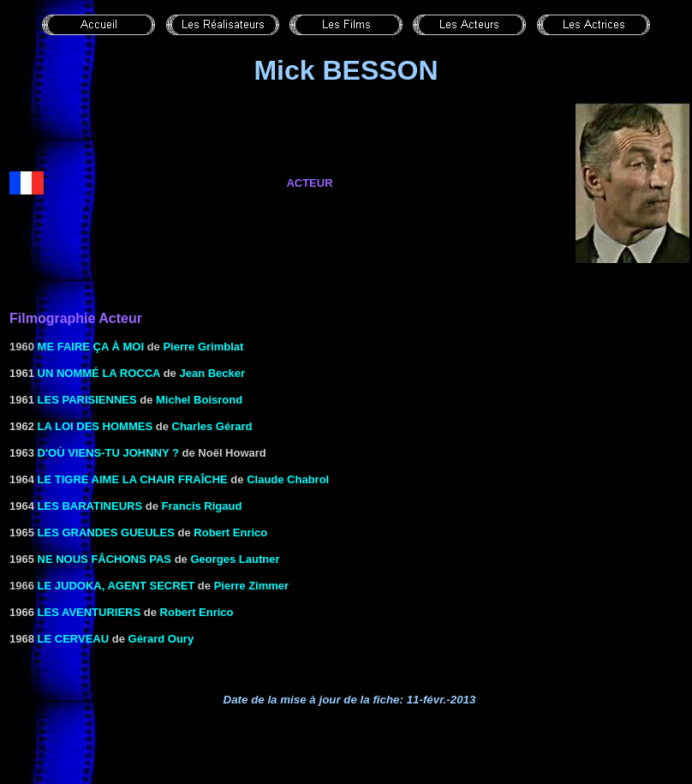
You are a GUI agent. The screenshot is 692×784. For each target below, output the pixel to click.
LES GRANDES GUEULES (106, 533)
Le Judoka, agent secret (116, 586)
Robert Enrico (230, 533)
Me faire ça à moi (91, 347)
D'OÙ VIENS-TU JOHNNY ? (108, 453)
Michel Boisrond (199, 400)
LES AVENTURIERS (89, 612)
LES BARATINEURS (90, 506)
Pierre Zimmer (251, 586)
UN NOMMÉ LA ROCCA (99, 373)
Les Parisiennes (87, 400)
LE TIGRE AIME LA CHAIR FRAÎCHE (133, 479)
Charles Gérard (212, 426)
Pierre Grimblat (203, 347)
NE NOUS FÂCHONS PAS (105, 559)
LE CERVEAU (74, 639)
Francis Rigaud (202, 506)
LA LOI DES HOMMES (95, 426)
